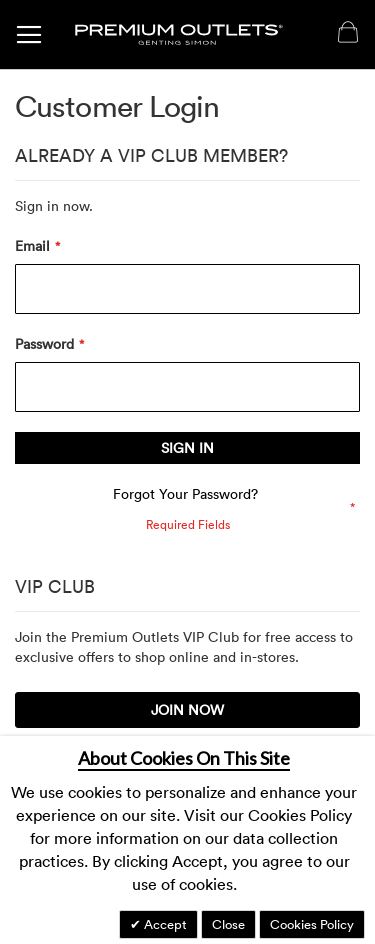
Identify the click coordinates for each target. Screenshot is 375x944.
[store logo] (179, 35)
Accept (164, 924)
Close (228, 924)
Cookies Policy (312, 924)
